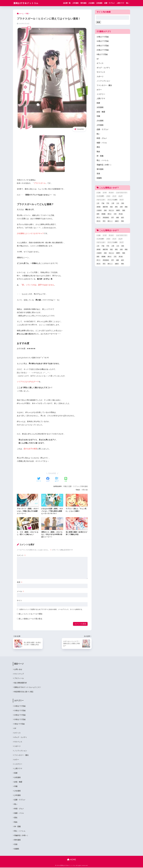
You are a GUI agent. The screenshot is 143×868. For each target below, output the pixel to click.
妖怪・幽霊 (101, 112)
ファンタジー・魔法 (104, 86)
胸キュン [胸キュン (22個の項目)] (110, 222)
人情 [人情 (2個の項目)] (113, 204)
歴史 (98, 148)
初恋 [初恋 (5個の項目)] (111, 207)
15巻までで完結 (103, 41)
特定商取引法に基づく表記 (24, 692)
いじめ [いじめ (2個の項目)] (99, 193)
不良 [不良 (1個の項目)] (108, 204)
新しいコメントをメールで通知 (30, 614)
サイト (19, 601)
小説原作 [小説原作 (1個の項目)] (99, 211)
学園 (65, 486)
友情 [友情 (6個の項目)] (121, 207)
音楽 (98, 174)
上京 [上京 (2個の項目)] (98, 204)
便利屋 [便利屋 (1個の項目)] (99, 207)
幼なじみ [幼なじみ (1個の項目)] (111, 211)
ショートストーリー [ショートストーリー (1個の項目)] (122, 193)
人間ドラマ (120, 3)
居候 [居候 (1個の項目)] (105, 211)
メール (21, 591)
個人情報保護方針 (21, 683)
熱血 (98, 152)
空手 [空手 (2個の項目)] (113, 218)
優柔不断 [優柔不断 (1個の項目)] (105, 207)
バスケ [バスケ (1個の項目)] (108, 197)
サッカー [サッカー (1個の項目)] (111, 193)
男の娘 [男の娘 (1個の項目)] (121, 215)
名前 (20, 582)
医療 (98, 103)
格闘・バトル (102, 143)
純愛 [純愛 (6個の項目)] (117, 218)
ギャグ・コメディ (103, 68)
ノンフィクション (103, 81)
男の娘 (85, 490)
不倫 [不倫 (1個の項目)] (103, 204)
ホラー (99, 90)
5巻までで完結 (102, 55)
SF (98, 59)
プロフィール (19, 678)
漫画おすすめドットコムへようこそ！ (28, 687)
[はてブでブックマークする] (57, 480)
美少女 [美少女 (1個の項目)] (99, 222)
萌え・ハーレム (103, 161)
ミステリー (101, 94)
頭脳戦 (99, 179)
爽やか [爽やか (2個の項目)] (110, 215)
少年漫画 (75, 3)
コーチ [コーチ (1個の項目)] (105, 193)
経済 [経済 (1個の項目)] (122, 218)
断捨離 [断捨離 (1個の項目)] (103, 215)
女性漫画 (99, 3)
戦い (128, 3)
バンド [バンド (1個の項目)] (114, 197)
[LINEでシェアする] (66, 480)
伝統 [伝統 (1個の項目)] (123, 204)
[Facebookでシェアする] (48, 480)
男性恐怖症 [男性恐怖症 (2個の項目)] (106, 218)
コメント (21, 555)
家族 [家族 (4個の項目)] (126, 207)
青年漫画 (83, 3)
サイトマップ (19, 674)
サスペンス (101, 72)
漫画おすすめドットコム (27, 3)
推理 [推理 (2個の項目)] (98, 215)
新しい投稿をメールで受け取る (30, 619)
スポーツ (100, 77)
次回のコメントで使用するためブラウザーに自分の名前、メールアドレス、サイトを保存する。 (51, 609)
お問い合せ (18, 669)
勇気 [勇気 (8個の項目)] (116, 207)
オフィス (100, 63)
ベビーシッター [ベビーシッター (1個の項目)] (101, 200)
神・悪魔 (100, 156)
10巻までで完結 (103, 37)
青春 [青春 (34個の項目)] (122, 222)
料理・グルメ (102, 139)
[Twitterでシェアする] (39, 480)
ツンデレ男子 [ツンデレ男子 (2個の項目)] (100, 197)
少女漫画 (91, 3)
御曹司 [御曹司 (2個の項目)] (118, 211)
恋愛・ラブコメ (109, 3)
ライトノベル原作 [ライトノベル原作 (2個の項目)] (112, 200)
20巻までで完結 (103, 46)
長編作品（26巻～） (104, 165)
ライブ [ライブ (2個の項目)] (121, 200)
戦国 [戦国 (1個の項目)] (124, 211)
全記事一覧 (67, 3)
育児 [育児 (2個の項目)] (104, 222)
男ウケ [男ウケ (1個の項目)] (99, 218)
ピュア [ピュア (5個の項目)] (120, 197)
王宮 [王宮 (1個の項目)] (115, 215)
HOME (72, 860)
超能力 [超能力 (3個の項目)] (117, 222)
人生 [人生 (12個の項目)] (118, 204)
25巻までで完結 (103, 50)
